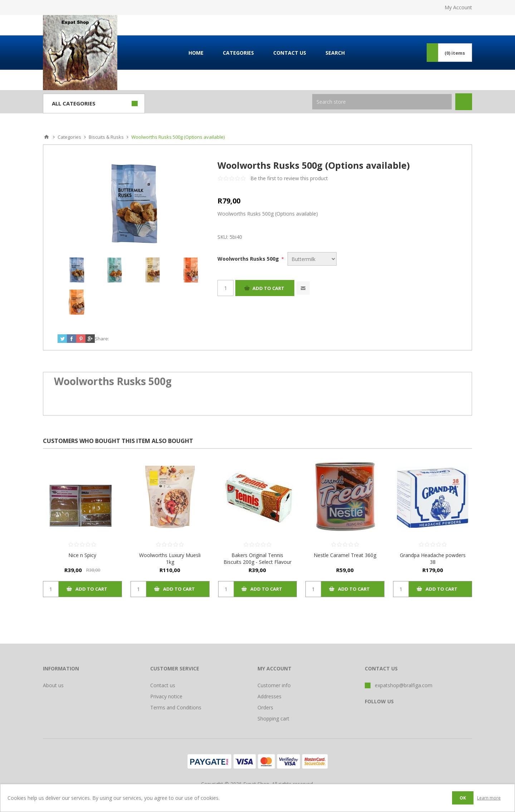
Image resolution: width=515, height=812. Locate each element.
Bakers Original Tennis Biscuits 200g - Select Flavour (257, 558)
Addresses (269, 696)
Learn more (489, 798)
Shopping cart (273, 719)
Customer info (274, 685)
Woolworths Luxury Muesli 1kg (170, 558)
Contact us (163, 685)
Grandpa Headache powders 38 (433, 558)
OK (463, 798)
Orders (265, 707)
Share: (102, 339)
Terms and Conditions (176, 707)
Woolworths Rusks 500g (249, 259)
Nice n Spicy (82, 555)
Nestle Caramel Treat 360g (345, 555)
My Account (458, 7)
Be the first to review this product (289, 178)
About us (53, 685)
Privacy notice (166, 696)
